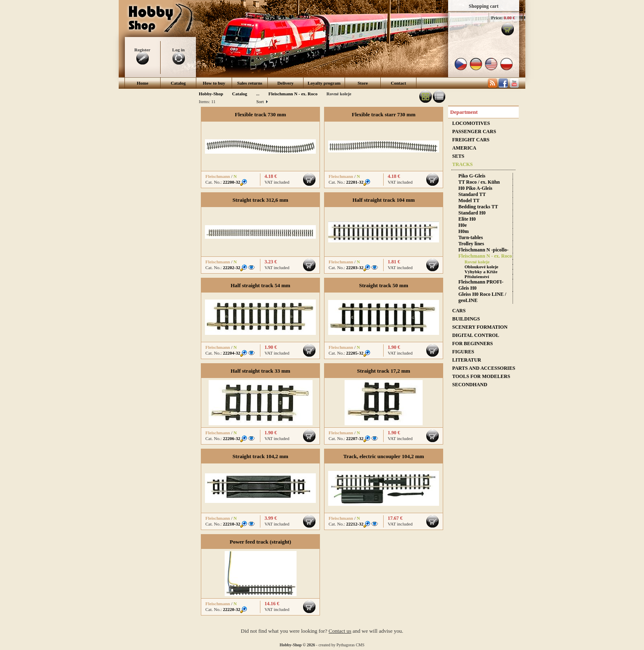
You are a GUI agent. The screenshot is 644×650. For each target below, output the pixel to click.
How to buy (214, 83)
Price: (497, 18)
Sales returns (250, 83)
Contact (399, 83)
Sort (262, 101)
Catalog (178, 83)
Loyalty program (324, 83)
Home (143, 83)
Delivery (285, 83)
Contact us (340, 631)
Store (363, 83)
